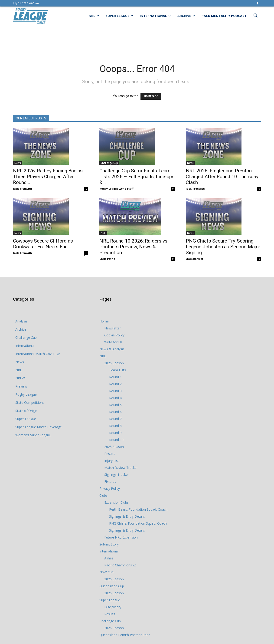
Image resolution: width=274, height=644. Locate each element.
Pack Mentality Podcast (224, 16)
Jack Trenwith (23, 189)
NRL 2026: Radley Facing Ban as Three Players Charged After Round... (48, 177)
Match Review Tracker (121, 468)
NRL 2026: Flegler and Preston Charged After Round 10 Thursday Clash (222, 177)
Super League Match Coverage (39, 427)
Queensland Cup (112, 586)
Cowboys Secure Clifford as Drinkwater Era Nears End (43, 244)
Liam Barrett (194, 259)
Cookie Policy (114, 335)
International (155, 16)
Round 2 (115, 384)
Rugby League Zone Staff (116, 189)
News (18, 163)
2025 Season (114, 447)
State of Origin (26, 411)
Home (104, 321)
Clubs (103, 495)
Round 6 (115, 412)
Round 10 (116, 440)
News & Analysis (112, 349)
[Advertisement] (137, 41)
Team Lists (117, 370)
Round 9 (115, 433)
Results (110, 454)
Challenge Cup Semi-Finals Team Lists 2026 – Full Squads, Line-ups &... (137, 177)
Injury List (112, 461)
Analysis (21, 321)
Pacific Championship (120, 565)
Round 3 (115, 391)
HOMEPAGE (151, 96)
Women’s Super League (33, 435)
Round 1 (115, 377)
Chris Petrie (107, 259)
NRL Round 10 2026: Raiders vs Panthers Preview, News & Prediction (133, 247)
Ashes (109, 558)
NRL (94, 16)
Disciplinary (113, 607)
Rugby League (26, 394)
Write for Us (113, 342)
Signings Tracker (117, 475)
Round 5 (115, 405)
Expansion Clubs (116, 502)
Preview (21, 386)
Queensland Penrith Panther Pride (125, 635)
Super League (119, 16)
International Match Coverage (38, 354)
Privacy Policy (110, 488)
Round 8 (115, 426)
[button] (255, 16)
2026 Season (114, 363)
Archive (186, 16)
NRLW (20, 378)
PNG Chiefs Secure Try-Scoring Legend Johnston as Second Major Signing (223, 247)
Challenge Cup (109, 163)
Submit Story (109, 544)
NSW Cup (106, 572)
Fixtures (110, 481)
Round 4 (115, 398)
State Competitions (30, 402)
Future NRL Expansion (121, 537)
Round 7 (115, 419)
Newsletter (113, 328)
